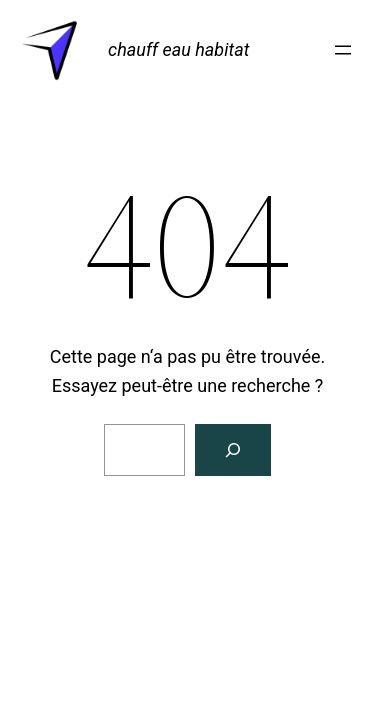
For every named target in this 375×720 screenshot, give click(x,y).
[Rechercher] (233, 450)
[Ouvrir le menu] (343, 50)
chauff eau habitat (178, 49)
